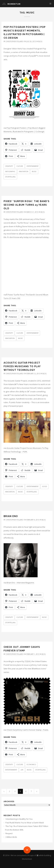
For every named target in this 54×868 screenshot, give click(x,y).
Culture (20, 166)
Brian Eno (11, 516)
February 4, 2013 (33, 520)
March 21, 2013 (32, 212)
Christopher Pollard (14, 41)
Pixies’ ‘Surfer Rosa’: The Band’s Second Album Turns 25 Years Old (26, 205)
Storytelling (10, 177)
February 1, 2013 (33, 654)
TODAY (28, 661)
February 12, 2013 (33, 374)
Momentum (14, 4)
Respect (9, 833)
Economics (31, 764)
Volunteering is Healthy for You (19, 819)
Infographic (10, 171)
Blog (40, 41)
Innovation (24, 171)
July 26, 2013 (31, 41)
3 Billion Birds (11, 837)
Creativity (9, 166)
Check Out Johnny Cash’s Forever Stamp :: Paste (27, 730)
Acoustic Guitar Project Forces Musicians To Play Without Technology (22, 366)
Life (22, 770)
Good (44, 486)
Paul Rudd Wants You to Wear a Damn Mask (25, 823)
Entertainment (33, 166)
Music (34, 171)
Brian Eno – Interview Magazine (20, 583)
